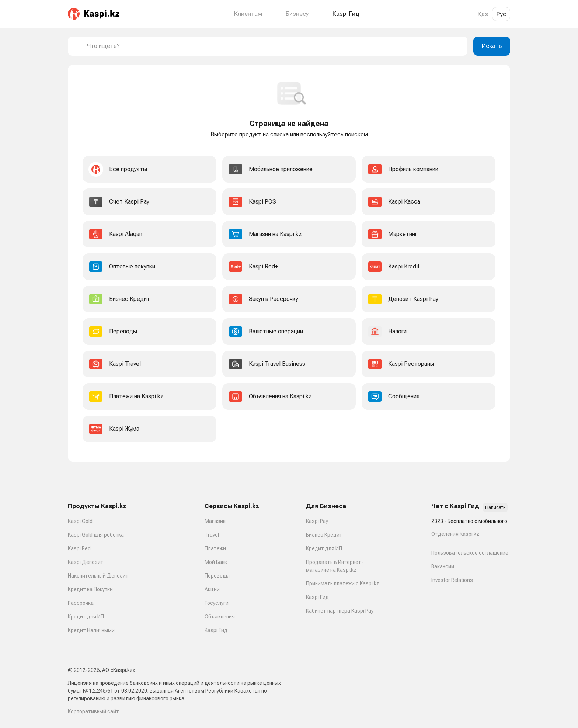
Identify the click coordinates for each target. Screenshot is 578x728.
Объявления (220, 617)
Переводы (217, 576)
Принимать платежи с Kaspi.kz (343, 583)
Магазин (215, 521)
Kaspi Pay (317, 521)
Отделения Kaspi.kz (455, 534)
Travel (212, 535)
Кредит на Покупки (90, 589)
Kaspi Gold (80, 521)
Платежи (215, 548)
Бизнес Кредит (324, 535)
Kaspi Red (79, 548)
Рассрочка (81, 603)
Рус (501, 14)
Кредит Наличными (91, 630)
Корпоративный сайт (93, 711)
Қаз (483, 14)
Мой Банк (216, 562)
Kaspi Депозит (86, 562)
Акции (212, 589)
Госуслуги (217, 603)
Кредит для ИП (86, 617)
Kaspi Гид (216, 630)
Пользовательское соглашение (470, 553)
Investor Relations (452, 580)
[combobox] (274, 46)
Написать (495, 507)
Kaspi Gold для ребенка (96, 535)
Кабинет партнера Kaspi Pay (340, 611)
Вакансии (443, 566)
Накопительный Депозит (98, 576)
